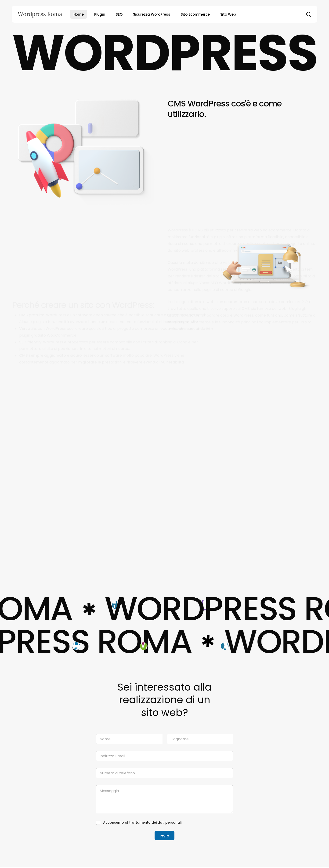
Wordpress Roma (40, 14)
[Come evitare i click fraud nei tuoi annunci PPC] (271, 474)
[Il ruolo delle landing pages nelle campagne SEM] (271, 531)
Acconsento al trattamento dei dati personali (142, 822)
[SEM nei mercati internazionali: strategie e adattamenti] (271, 361)
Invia (164, 836)
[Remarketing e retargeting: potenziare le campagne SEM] (271, 417)
